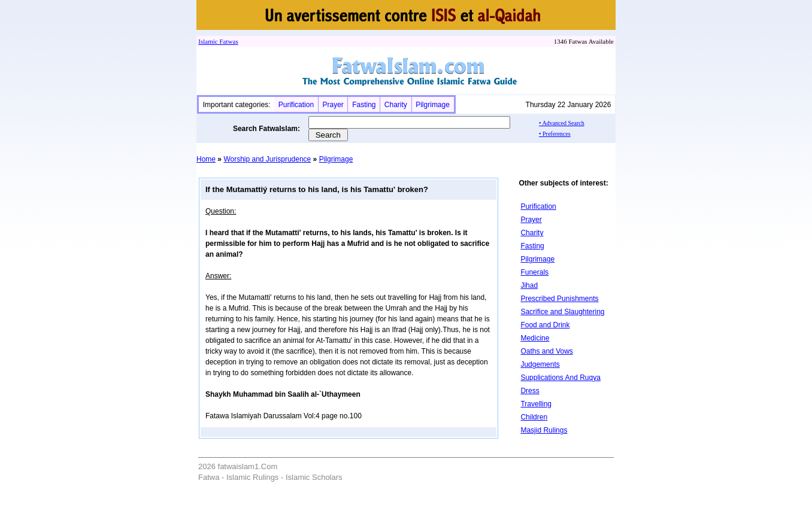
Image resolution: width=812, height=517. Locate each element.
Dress (530, 391)
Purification (296, 105)
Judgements (540, 364)
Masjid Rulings (544, 430)
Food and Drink (545, 325)
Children (534, 417)
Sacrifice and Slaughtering (562, 312)
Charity (396, 105)
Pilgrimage (433, 105)
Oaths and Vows (546, 351)
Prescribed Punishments (559, 299)
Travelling (536, 404)
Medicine (535, 338)
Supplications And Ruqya (560, 378)
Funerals (534, 272)
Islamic (208, 41)
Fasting (364, 105)
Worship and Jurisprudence (267, 159)
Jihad (529, 285)
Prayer (333, 105)
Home (206, 159)
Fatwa (227, 41)
